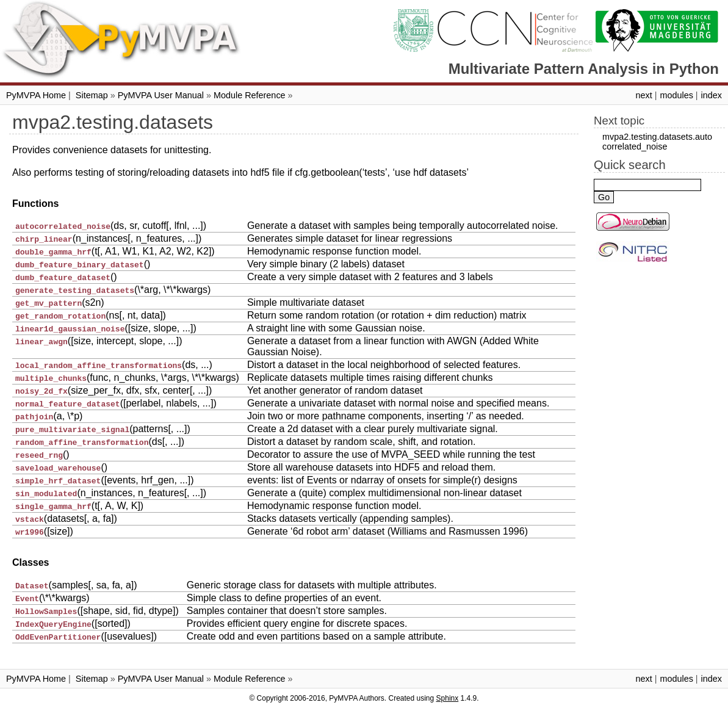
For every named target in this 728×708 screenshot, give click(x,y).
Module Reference (250, 95)
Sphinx (448, 698)
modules (676, 95)
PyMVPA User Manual (161, 95)
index (712, 95)
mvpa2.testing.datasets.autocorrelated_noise (657, 142)
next (643, 95)
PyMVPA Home (36, 95)
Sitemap (92, 95)
